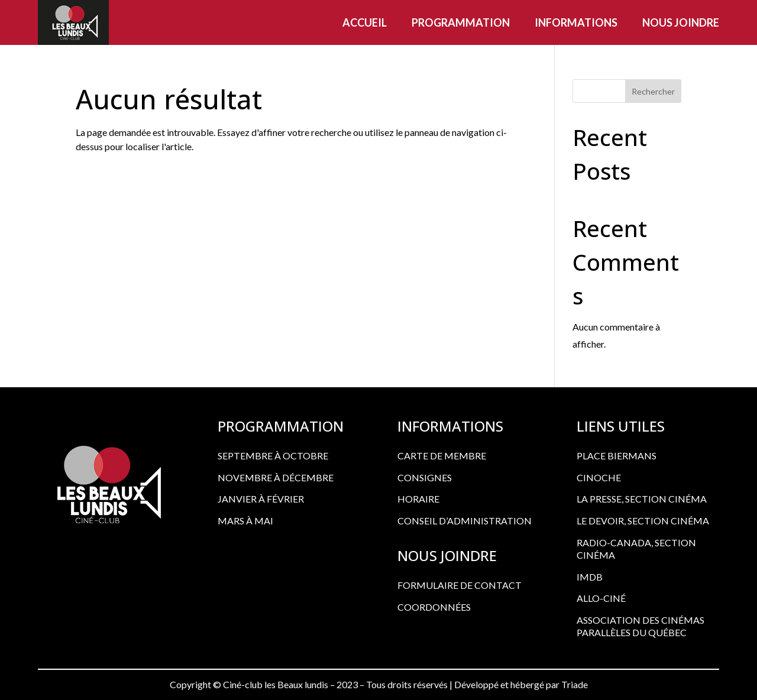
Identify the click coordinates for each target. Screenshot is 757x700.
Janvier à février (261, 499)
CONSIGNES (425, 477)
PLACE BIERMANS (617, 456)
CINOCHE (599, 477)
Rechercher (653, 91)
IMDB (590, 577)
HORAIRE (418, 499)
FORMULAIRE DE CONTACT (460, 585)
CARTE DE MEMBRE (442, 456)
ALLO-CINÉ (601, 598)
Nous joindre (681, 22)
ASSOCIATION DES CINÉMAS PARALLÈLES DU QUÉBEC (640, 626)
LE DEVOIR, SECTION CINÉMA (643, 521)
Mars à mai (245, 521)
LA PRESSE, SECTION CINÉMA (642, 499)
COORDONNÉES (434, 607)
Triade (575, 684)
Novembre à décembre (276, 477)
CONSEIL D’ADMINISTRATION (465, 521)
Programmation (461, 22)
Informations (576, 22)
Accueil (365, 22)
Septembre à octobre (273, 456)
